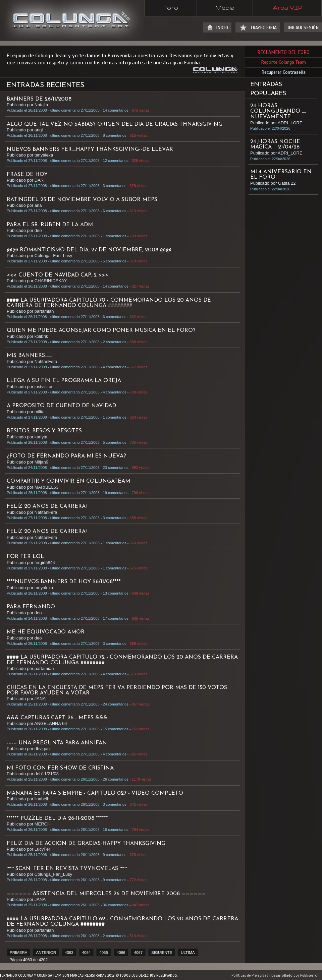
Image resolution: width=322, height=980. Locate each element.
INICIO (222, 28)
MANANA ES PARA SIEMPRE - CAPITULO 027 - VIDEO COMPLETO (95, 793)
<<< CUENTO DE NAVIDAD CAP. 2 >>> (58, 275)
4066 (121, 953)
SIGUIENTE (162, 953)
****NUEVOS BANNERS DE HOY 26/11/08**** (64, 582)
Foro (171, 7)
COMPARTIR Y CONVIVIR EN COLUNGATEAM (68, 481)
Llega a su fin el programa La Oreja (64, 381)
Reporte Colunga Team (283, 62)
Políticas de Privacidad (250, 975)
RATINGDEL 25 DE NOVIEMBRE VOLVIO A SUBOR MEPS (82, 200)
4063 (69, 953)
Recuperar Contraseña (283, 72)
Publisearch (309, 975)
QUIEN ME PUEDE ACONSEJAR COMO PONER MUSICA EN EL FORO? (101, 330)
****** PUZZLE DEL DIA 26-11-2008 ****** (57, 818)
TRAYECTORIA (263, 28)
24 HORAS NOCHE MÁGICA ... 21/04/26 (275, 144)
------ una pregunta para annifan (57, 743)
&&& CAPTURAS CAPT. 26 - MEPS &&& (57, 718)
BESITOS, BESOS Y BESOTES (44, 431)
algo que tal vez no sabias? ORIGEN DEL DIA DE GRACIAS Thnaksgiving (115, 124)
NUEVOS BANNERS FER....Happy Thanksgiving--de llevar (90, 149)
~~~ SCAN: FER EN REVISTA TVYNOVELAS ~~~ (67, 869)
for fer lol (25, 557)
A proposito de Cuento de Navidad (61, 406)
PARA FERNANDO (31, 607)
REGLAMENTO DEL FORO (283, 52)
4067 (138, 953)
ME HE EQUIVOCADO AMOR (46, 632)
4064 (87, 953)
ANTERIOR (46, 953)
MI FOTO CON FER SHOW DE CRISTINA (60, 768)
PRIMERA (18, 953)
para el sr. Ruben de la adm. (50, 225)
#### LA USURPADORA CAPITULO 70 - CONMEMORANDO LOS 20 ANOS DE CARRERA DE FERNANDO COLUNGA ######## (109, 303)
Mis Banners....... (29, 356)
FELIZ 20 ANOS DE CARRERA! (47, 506)
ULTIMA (188, 953)
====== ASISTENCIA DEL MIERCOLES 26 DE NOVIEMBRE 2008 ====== (106, 894)
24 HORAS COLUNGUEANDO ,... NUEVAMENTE (278, 111)
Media (225, 7)
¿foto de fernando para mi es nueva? (66, 456)
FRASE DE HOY (27, 175)
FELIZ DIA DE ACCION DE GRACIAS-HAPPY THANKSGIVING (86, 844)
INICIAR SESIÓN (303, 28)
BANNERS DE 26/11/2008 (39, 99)
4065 (104, 953)
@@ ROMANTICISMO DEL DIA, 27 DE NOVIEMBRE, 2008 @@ (89, 250)
